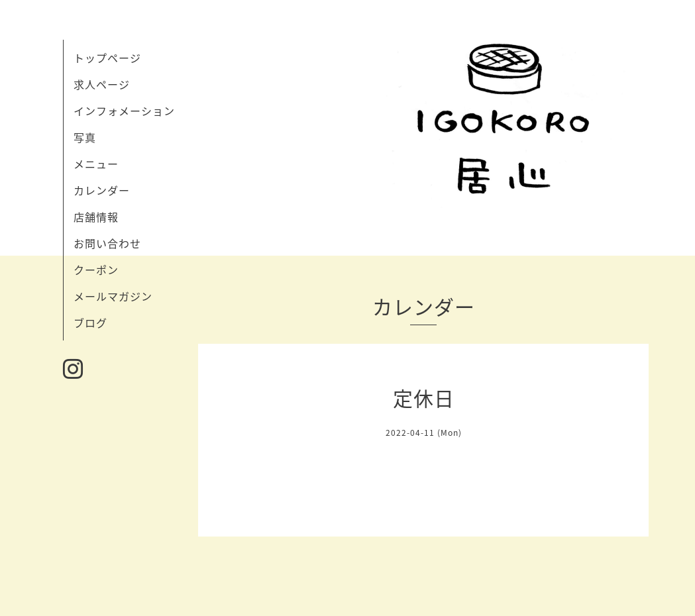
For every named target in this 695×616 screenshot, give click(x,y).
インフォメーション (124, 111)
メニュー (96, 164)
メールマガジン (113, 296)
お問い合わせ (107, 243)
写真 (85, 137)
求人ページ (102, 84)
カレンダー (102, 190)
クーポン (96, 270)
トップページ (107, 58)
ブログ (90, 323)
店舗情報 (96, 217)
